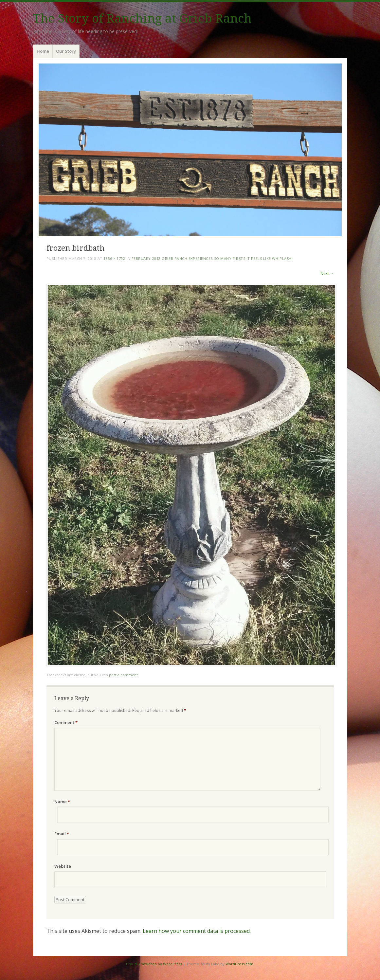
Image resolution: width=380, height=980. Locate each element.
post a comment (123, 675)
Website (63, 866)
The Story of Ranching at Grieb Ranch (142, 18)
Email (62, 834)
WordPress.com (239, 964)
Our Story (66, 51)
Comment (66, 722)
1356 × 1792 (114, 258)
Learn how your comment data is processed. (197, 931)
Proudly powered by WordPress (154, 964)
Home (43, 51)
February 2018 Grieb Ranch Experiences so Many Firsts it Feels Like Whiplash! (212, 258)
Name (62, 802)
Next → (327, 273)
